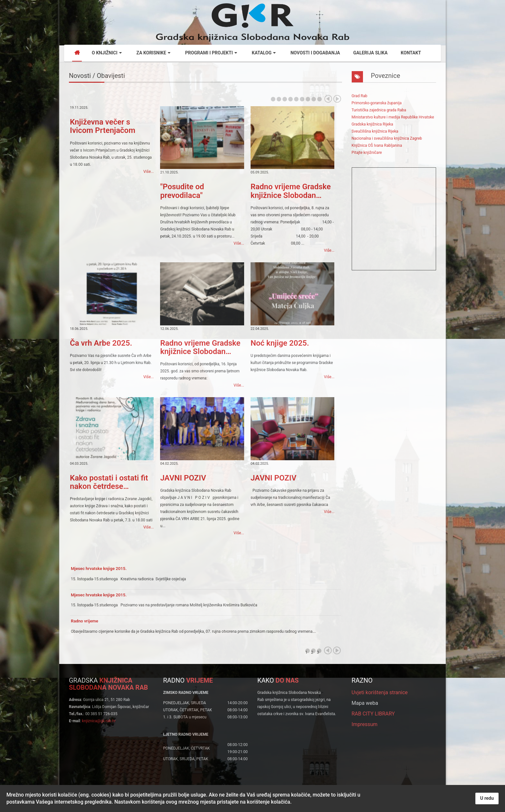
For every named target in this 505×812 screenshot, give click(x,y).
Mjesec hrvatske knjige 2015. (99, 569)
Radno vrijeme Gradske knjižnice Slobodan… (291, 191)
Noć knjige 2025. (280, 343)
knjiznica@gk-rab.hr (99, 721)
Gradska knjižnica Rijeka (372, 124)
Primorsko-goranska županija (377, 103)
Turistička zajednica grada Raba (379, 110)
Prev (328, 99)
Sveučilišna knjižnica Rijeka (375, 131)
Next (337, 99)
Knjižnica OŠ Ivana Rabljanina (377, 145)
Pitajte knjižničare (367, 153)
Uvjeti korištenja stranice (380, 692)
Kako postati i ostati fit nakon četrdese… (109, 482)
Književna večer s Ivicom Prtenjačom (103, 126)
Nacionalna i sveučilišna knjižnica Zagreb (387, 138)
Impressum (365, 724)
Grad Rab (360, 96)
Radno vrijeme (85, 621)
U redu (487, 798)
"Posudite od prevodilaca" (182, 191)
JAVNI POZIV (183, 478)
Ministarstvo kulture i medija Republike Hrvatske (393, 117)
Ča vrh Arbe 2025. (101, 343)
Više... (149, 172)
